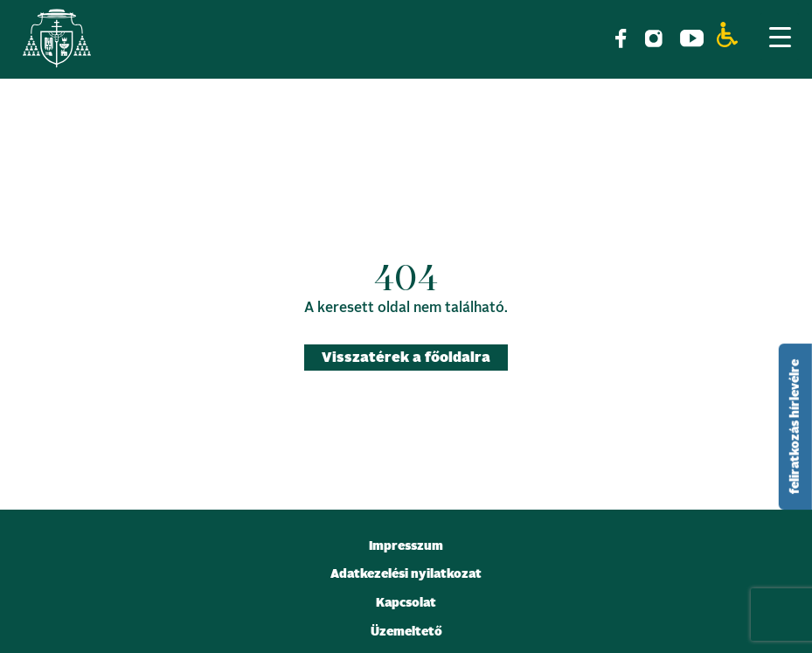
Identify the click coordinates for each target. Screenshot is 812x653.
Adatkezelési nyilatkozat (406, 574)
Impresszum (406, 546)
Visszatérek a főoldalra (406, 358)
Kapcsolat (406, 603)
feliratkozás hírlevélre (795, 427)
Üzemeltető (406, 632)
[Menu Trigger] (780, 37)
